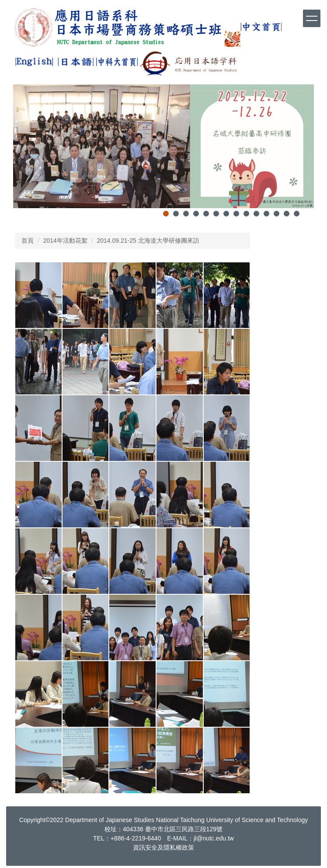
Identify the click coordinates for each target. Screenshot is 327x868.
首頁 (28, 241)
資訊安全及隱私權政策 (163, 847)
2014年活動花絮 (65, 241)
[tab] (166, 214)
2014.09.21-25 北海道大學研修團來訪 (148, 241)
